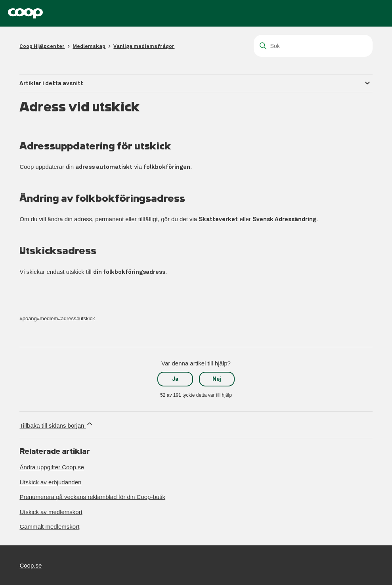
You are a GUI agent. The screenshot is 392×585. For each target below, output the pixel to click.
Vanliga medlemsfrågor (144, 46)
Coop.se (31, 565)
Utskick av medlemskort (51, 512)
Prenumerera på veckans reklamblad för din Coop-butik (92, 497)
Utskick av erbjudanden (50, 482)
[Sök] (313, 46)
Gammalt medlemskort (49, 527)
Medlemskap (89, 46)
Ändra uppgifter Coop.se (52, 467)
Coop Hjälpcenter (42, 46)
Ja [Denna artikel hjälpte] (175, 379)
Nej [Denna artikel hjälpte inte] (217, 379)
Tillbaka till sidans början (56, 424)
